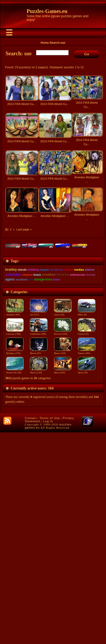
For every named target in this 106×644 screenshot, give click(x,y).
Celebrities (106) (39, 544)
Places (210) (39, 583)
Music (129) (63, 563)
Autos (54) (63, 525)
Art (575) (39, 525)
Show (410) (63, 583)
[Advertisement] (53, 285)
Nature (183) (88, 563)
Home (45, 43)
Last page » (24, 229)
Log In (48, 633)
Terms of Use (50, 630)
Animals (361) (15, 525)
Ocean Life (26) (15, 583)
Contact (31, 630)
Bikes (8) (88, 525)
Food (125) (88, 544)
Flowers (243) (63, 544)
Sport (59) (88, 583)
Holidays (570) (15, 563)
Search (54, 43)
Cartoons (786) (15, 544)
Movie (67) (39, 563)
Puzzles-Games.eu (47, 11)
